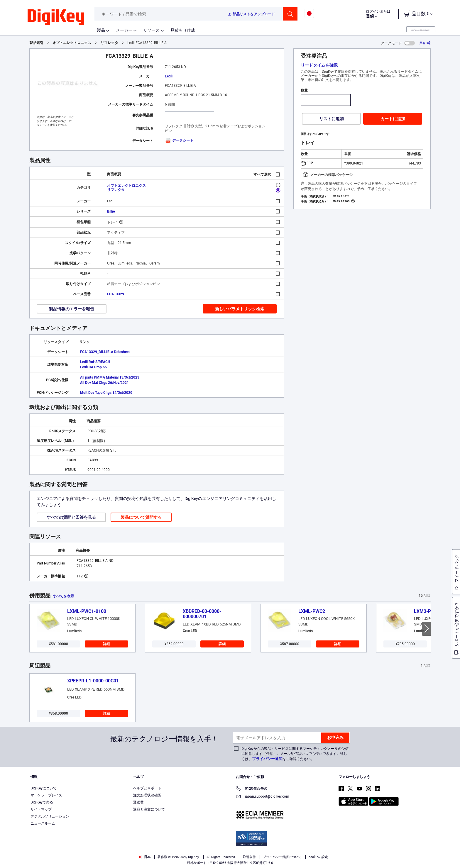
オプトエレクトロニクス (72, 43)
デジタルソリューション (50, 816)
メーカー (124, 30)
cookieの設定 (318, 857)
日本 (144, 857)
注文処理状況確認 (147, 795)
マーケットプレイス (46, 795)
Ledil (169, 76)
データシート (179, 140)
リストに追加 (332, 119)
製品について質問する (141, 517)
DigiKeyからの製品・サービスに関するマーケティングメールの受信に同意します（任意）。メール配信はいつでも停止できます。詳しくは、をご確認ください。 (295, 754)
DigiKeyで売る (42, 802)
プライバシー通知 (267, 759)
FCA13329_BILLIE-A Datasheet (105, 352)
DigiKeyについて (44, 788)
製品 (101, 30)
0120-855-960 (252, 789)
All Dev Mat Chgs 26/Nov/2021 (104, 383)
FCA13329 (116, 294)
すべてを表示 (63, 596)
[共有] (425, 43)
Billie (111, 211)
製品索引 (36, 43)
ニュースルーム (43, 823)
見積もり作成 (183, 30)
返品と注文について (149, 809)
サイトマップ (41, 809)
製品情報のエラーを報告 (72, 309)
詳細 (106, 644)
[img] (56, 18)
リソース (151, 30)
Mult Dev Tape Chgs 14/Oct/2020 (106, 393)
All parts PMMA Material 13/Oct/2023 (110, 377)
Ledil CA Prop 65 (93, 367)
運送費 (138, 802)
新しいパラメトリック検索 (240, 309)
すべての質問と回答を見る (71, 517)
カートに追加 (393, 119)
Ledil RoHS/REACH (95, 362)
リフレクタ (109, 43)
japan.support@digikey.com (263, 797)
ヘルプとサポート (147, 788)
